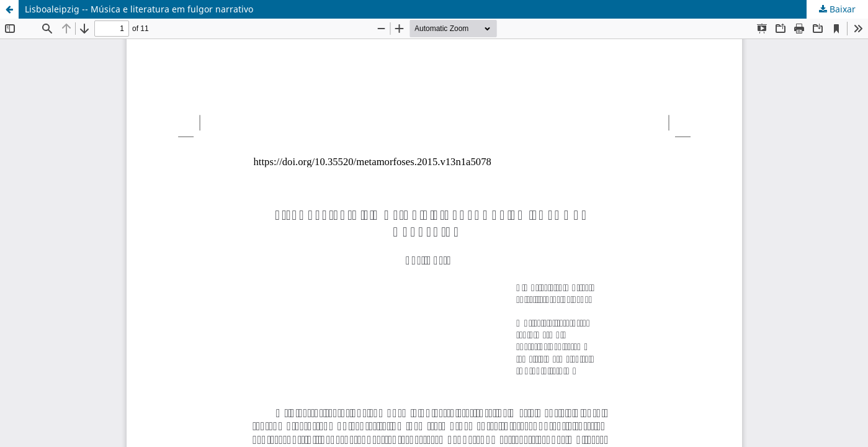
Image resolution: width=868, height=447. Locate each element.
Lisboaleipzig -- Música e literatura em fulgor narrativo (139, 9)
